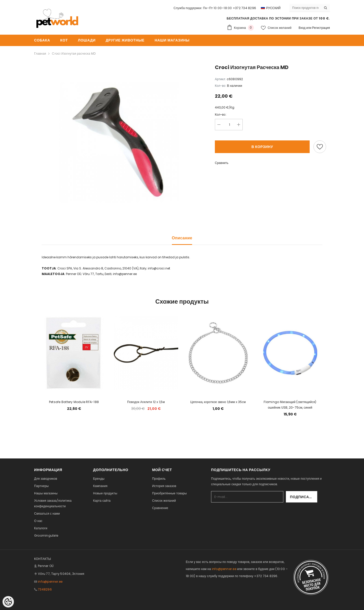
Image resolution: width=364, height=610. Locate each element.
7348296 (45, 589)
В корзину (262, 147)
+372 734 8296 (244, 8)
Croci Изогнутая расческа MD (74, 54)
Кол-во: (221, 114)
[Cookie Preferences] (8, 602)
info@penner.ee (50, 582)
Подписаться (304, 497)
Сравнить (222, 163)
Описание (182, 238)
